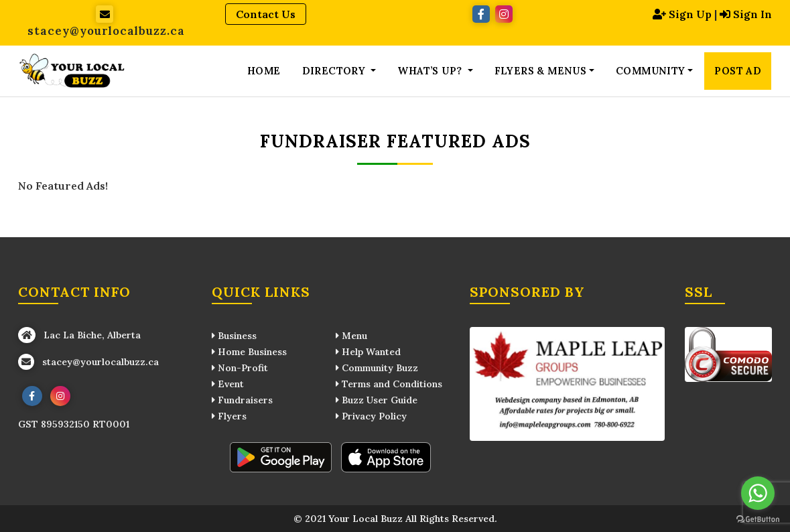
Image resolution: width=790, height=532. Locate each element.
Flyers (229, 416)
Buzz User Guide (377, 400)
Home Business (249, 352)
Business (234, 336)
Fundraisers (242, 400)
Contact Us (266, 14)
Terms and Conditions (389, 384)
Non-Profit (240, 368)
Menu (351, 336)
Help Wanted (368, 352)
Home (264, 71)
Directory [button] (335, 71)
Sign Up (682, 14)
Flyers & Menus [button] (541, 71)
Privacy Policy (371, 416)
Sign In (746, 14)
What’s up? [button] (431, 71)
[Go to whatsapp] (758, 493)
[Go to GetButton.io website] (758, 519)
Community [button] (651, 71)
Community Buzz (377, 368)
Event (228, 384)
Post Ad (738, 71)
